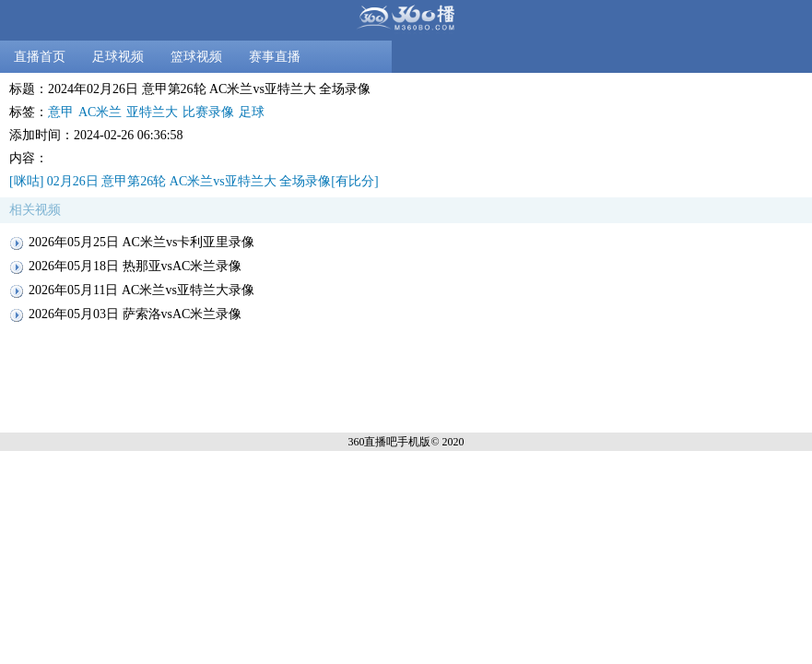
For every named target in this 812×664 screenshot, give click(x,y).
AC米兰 (100, 112)
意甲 (61, 112)
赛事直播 (275, 57)
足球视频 (118, 57)
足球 (252, 112)
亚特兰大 (152, 112)
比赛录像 (208, 112)
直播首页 (40, 57)
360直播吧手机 (383, 442)
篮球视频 (196, 57)
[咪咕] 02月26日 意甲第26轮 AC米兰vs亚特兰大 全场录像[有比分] (194, 181)
